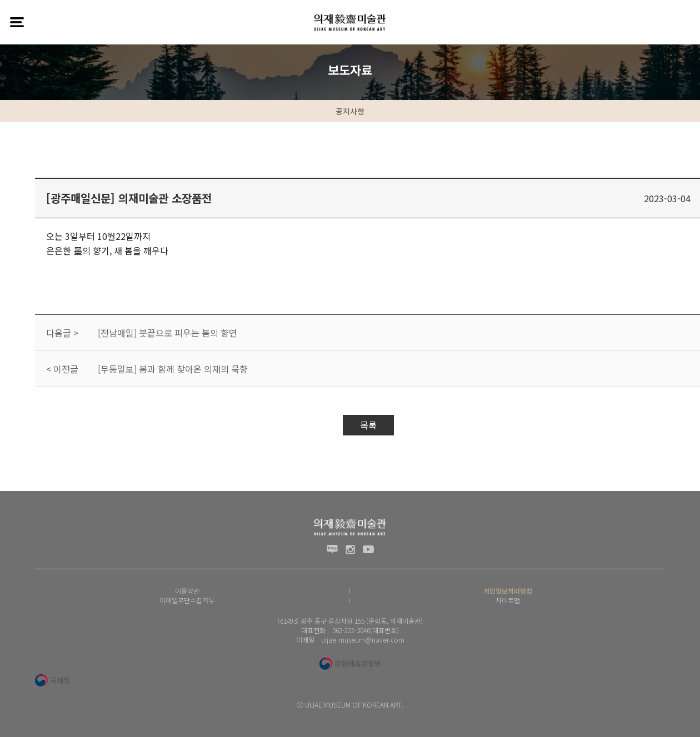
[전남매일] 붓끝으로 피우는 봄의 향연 (167, 333)
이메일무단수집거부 (187, 600)
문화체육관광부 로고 (350, 664)
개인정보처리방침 (508, 591)
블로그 (332, 549)
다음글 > (62, 333)
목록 (368, 425)
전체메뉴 (17, 22)
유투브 (368, 549)
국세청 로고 (52, 680)
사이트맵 (508, 600)
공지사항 (350, 111)
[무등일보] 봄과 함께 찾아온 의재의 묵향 (173, 369)
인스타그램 (350, 549)
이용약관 (187, 591)
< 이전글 (62, 369)
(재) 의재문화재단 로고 (350, 22)
